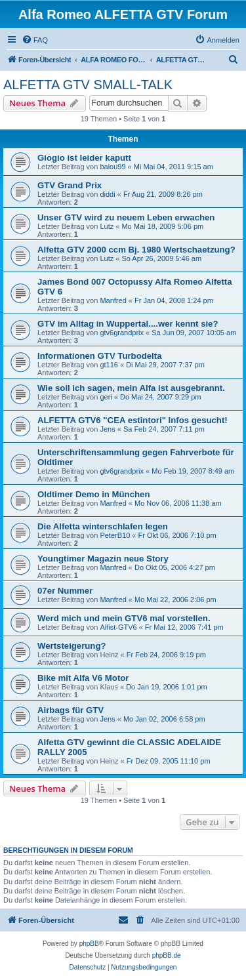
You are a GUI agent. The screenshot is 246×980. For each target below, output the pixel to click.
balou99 (113, 167)
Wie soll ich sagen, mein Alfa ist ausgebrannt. (131, 388)
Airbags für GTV (71, 710)
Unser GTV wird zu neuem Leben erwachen (126, 217)
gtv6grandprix (122, 333)
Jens (107, 429)
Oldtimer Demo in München (93, 494)
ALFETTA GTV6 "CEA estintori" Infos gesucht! (133, 420)
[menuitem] (35, 40)
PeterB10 (115, 535)
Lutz (107, 226)
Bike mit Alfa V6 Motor (83, 678)
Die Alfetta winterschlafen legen (103, 526)
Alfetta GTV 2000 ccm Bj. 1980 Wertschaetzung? (136, 250)
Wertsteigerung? (72, 646)
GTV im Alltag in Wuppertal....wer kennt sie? (128, 324)
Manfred (113, 300)
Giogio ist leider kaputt (84, 158)
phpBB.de (167, 955)
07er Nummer (65, 591)
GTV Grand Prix (70, 185)
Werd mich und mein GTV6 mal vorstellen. (124, 618)
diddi (107, 194)
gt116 (109, 365)
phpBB (89, 944)
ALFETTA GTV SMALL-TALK (88, 85)
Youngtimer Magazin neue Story (103, 559)
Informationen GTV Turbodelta (100, 356)
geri (106, 397)
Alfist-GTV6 (118, 627)
